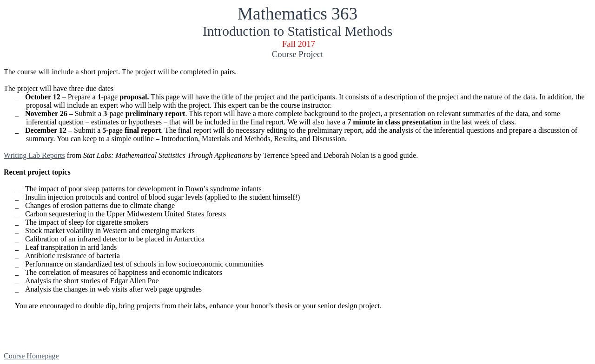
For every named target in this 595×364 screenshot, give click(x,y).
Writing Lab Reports (34, 155)
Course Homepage (31, 356)
